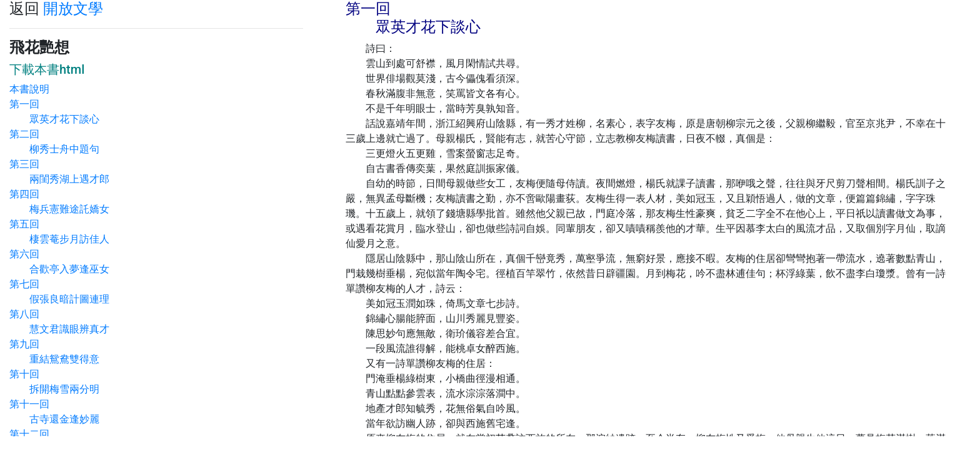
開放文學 (73, 9)
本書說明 (29, 89)
